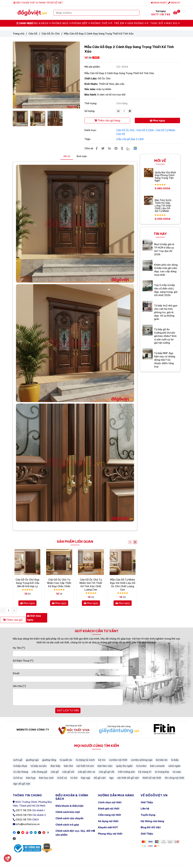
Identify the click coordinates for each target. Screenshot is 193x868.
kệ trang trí (145, 772)
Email (16, 673)
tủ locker (141, 766)
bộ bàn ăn (162, 760)
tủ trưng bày (162, 772)
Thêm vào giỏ (13, 620)
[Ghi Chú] (68, 697)
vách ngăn (174, 766)
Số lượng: (90, 111)
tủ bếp (175, 760)
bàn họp (31, 778)
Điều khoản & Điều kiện (70, 806)
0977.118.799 (24, 810)
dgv (112, 778)
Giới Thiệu (147, 802)
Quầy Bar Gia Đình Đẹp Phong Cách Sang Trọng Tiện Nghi (165, 176)
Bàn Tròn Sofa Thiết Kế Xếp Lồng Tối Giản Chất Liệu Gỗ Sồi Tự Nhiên (163, 206)
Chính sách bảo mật (68, 812)
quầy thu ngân (124, 766)
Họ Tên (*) (19, 648)
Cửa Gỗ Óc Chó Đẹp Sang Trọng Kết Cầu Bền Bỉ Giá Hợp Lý (27, 583)
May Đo (173, 23)
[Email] (68, 679)
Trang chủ (19, 34)
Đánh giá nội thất (109, 809)
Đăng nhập (158, 3)
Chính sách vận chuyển (70, 818)
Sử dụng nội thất (108, 821)
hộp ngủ (86, 778)
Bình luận (82, 156)
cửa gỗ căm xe (86, 772)
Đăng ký (174, 3)
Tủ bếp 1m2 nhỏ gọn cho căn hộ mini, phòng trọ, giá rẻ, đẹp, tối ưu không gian (166, 312)
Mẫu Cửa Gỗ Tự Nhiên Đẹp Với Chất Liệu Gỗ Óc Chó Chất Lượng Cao (123, 585)
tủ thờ (74, 778)
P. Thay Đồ (156, 23)
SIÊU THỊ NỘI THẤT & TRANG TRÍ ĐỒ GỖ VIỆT (40, 3)
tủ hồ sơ (18, 778)
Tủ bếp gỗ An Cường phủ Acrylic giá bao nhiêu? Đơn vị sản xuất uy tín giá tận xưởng (165, 336)
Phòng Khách (40, 23)
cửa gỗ (55, 772)
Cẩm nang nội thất (110, 815)
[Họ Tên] (68, 654)
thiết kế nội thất (152, 778)
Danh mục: (91, 130)
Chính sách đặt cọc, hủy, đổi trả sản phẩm (75, 832)
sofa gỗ (18, 760)
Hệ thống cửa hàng (152, 821)
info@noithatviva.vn (28, 824)
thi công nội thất (174, 778)
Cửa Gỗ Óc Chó (51, 34)
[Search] (136, 13)
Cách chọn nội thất (110, 802)
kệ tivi (102, 760)
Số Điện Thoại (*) (23, 661)
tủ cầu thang (21, 772)
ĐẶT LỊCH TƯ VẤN (68, 710)
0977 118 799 (161, 14)
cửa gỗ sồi (68, 772)
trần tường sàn (126, 772)
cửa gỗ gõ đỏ (107, 772)
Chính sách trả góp (67, 825)
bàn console (157, 766)
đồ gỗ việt (100, 778)
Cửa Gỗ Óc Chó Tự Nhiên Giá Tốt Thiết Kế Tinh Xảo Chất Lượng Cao (91, 585)
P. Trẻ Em (119, 23)
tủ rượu (177, 772)
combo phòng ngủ (142, 760)
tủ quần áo (66, 760)
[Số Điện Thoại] (68, 666)
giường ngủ (32, 760)
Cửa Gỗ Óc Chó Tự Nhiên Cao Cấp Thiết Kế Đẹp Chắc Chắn (59, 583)
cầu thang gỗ (39, 772)
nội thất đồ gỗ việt (128, 778)
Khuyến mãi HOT (108, 827)
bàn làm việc (105, 766)
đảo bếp (55, 766)
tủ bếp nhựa (20, 766)
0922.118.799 (24, 820)
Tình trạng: (91, 103)
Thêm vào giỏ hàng (107, 120)
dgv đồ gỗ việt (22, 784)
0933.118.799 (24, 815)
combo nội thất (118, 760)
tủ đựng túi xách (85, 760)
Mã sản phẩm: (93, 67)
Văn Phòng (137, 23)
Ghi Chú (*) (19, 686)
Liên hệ (145, 809)
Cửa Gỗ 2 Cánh (145, 130)
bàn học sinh (46, 778)
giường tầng (49, 760)
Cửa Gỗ (33, 34)
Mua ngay (157, 120)
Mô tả (67, 156)
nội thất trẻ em (85, 766)
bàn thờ (68, 766)
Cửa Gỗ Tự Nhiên (165, 130)
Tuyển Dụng (148, 815)
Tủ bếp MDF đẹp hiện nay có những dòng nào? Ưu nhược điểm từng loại (165, 360)
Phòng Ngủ (61, 23)
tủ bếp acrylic (39, 766)
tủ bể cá (62, 778)
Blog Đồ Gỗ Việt (151, 827)
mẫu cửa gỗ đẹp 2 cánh (130, 139)
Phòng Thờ (100, 23)
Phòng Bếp (81, 23)
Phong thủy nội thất (110, 834)
